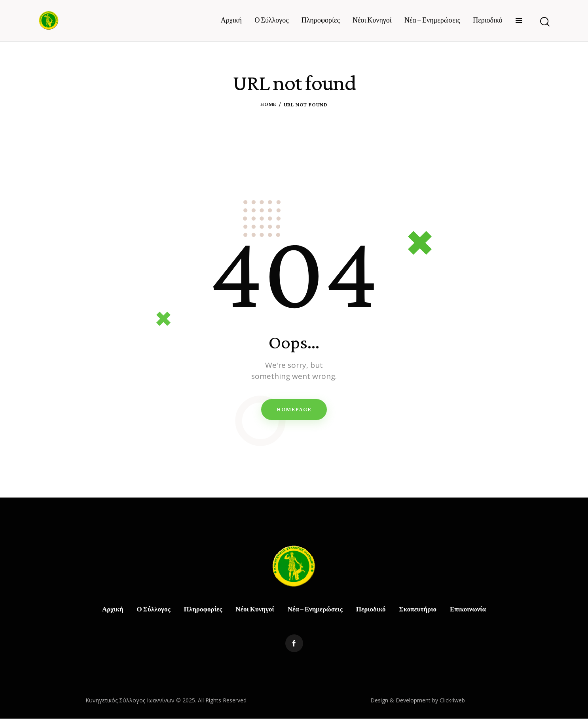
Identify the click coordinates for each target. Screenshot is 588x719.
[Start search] (544, 22)
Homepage (294, 409)
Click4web (452, 700)
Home (268, 104)
